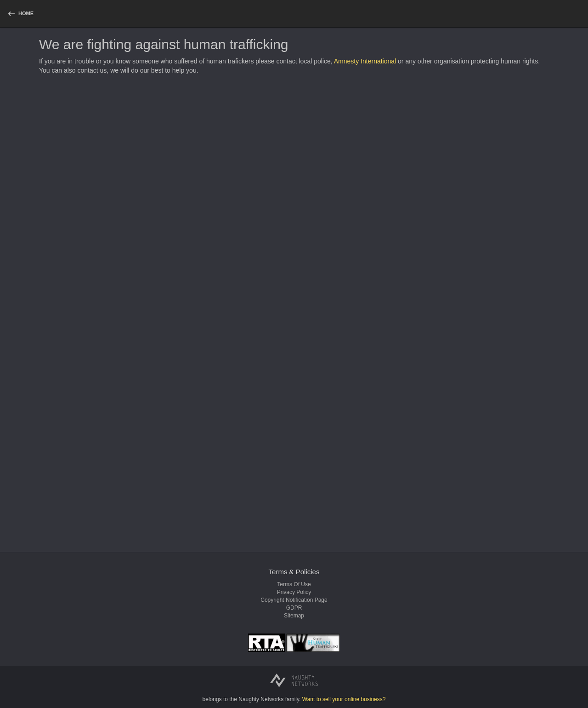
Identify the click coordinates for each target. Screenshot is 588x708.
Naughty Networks (261, 699)
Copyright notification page (294, 600)
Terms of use (294, 584)
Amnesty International (365, 61)
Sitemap (294, 616)
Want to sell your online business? (344, 699)
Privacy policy (294, 592)
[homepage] (20, 14)
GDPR (294, 608)
